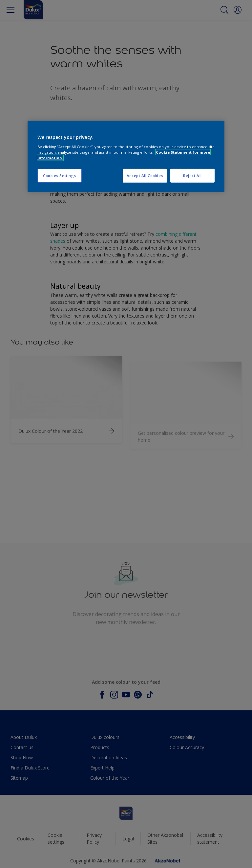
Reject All (192, 176)
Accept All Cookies (145, 176)
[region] (126, 156)
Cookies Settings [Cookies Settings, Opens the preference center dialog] (60, 176)
